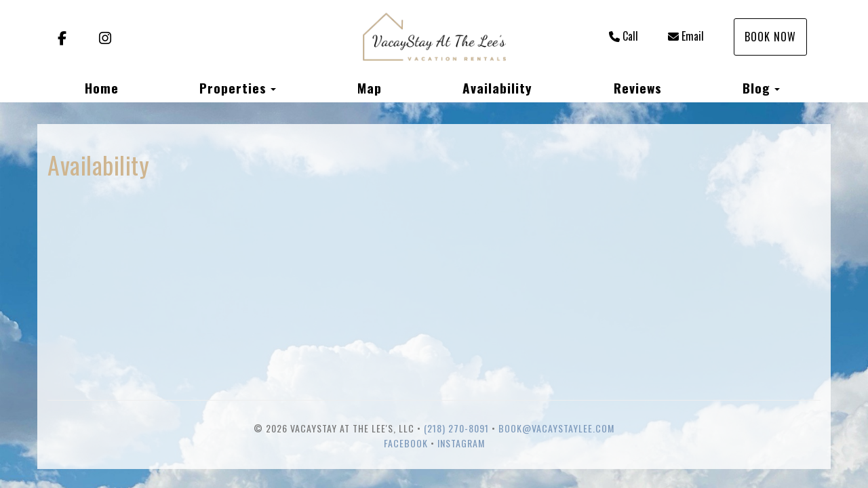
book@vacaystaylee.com (556, 428)
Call (624, 36)
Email (686, 36)
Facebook (406, 443)
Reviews (638, 88)
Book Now (770, 37)
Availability (497, 88)
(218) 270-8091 (456, 428)
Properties (233, 88)
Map (370, 88)
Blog (756, 88)
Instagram (461, 443)
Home (102, 88)
